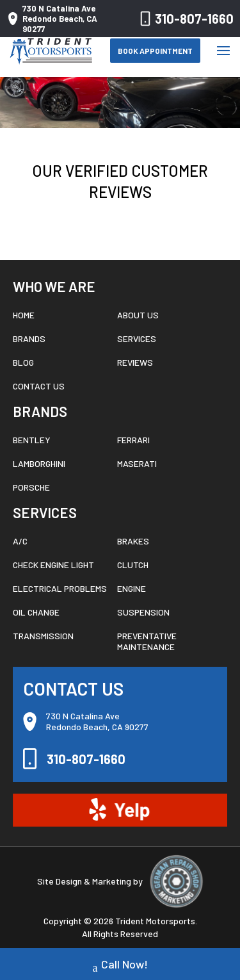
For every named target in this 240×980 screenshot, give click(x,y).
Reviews (135, 362)
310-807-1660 (185, 18)
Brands (29, 339)
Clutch (133, 565)
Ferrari (133, 440)
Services (137, 339)
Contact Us (39, 386)
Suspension (143, 612)
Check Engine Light (53, 565)
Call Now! (120, 966)
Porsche (31, 487)
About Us (138, 315)
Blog (23, 362)
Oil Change (36, 612)
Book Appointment (155, 51)
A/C (20, 541)
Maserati (137, 463)
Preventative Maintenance (147, 641)
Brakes (133, 541)
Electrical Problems (60, 588)
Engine (132, 588)
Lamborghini (39, 463)
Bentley (32, 440)
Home (24, 315)
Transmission (43, 636)
